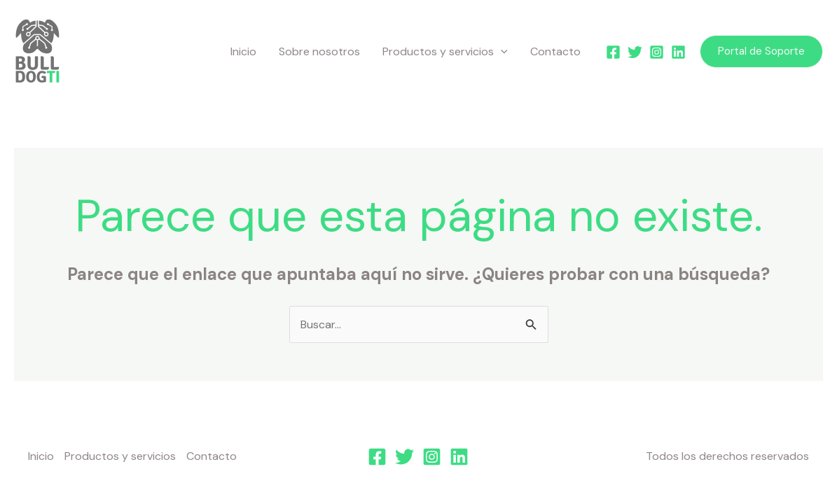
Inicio (243, 51)
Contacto (555, 51)
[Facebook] (613, 52)
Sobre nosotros (319, 51)
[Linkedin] (678, 52)
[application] (501, 52)
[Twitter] (635, 52)
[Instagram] (657, 52)
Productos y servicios (445, 52)
